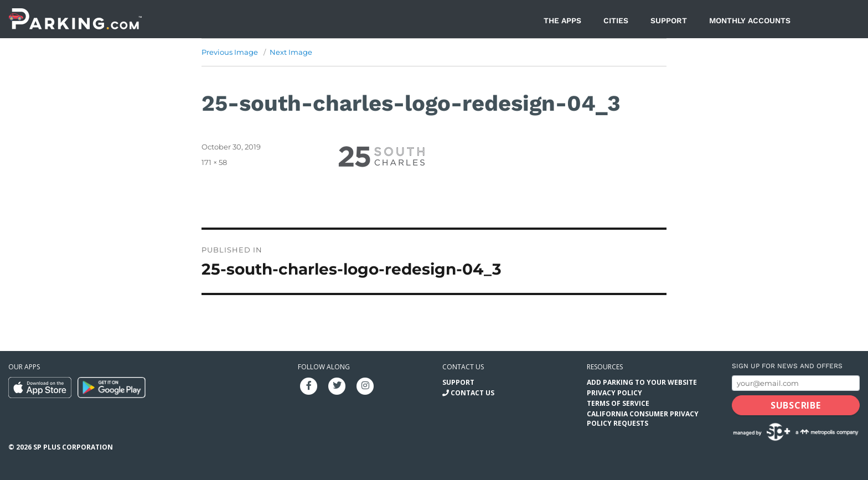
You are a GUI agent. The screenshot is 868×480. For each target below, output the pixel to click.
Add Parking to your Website (642, 382)
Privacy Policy (614, 393)
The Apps (562, 20)
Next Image (291, 52)
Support (669, 20)
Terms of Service (618, 403)
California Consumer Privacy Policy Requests (643, 419)
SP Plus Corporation (73, 447)
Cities (616, 20)
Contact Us (472, 393)
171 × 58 (214, 162)
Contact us (463, 367)
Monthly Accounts (750, 20)
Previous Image (230, 52)
